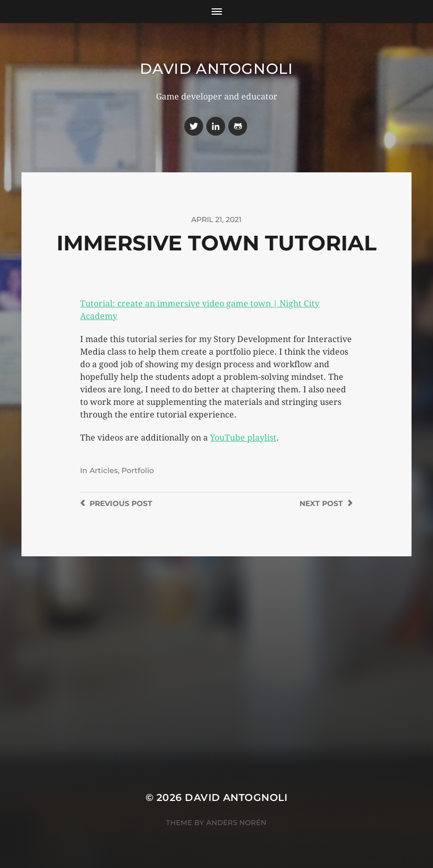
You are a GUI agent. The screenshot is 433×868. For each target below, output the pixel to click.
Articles (104, 470)
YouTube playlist (243, 438)
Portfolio (138, 470)
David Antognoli (216, 69)
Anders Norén (236, 822)
